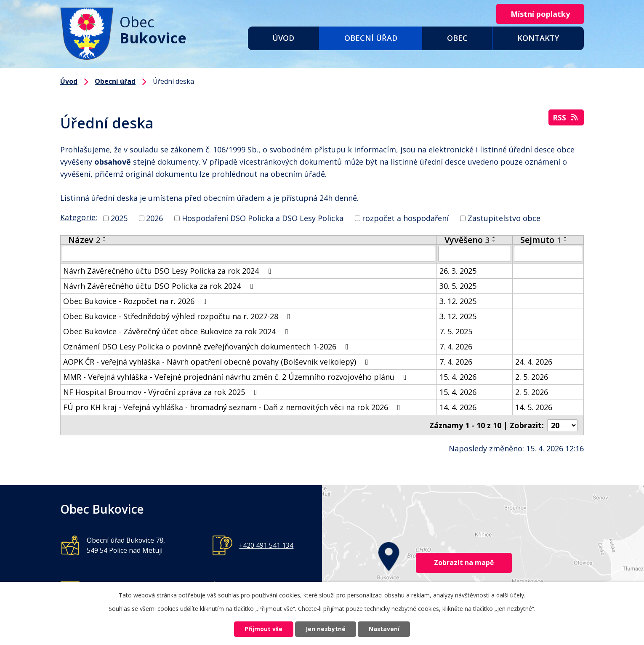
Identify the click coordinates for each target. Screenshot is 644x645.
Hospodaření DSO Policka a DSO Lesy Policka (263, 218)
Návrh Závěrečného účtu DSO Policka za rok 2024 (160, 286)
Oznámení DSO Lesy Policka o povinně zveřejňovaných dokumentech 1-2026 (208, 346)
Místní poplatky (539, 14)
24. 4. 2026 (534, 362)
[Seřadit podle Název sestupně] (105, 241)
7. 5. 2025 (456, 331)
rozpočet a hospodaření (405, 218)
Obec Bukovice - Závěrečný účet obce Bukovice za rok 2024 (177, 331)
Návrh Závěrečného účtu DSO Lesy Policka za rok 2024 (169, 271)
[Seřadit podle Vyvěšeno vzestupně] (494, 237)
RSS (566, 118)
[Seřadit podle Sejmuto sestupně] (566, 241)
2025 (119, 218)
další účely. (511, 594)
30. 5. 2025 (458, 286)
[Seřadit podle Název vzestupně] (105, 237)
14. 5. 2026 (534, 407)
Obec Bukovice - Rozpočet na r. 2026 (137, 301)
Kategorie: (79, 217)
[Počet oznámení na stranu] (562, 425)
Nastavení (386, 629)
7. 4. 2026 (456, 346)
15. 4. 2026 (458, 377)
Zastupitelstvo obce (504, 218)
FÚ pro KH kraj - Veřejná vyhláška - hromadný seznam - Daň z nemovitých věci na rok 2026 (233, 407)
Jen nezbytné (326, 629)
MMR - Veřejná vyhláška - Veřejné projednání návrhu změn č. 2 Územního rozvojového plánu (237, 377)
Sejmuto (541, 240)
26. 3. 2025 (458, 271)
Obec (457, 38)
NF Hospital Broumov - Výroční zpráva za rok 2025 (162, 392)
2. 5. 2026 (532, 377)
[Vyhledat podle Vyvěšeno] (475, 254)
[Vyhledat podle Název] (249, 254)
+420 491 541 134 (266, 544)
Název (84, 240)
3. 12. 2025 (458, 301)
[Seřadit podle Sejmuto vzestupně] (566, 237)
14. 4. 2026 (458, 407)
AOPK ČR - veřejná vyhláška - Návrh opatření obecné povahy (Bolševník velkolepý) (217, 362)
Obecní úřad (371, 38)
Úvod (283, 38)
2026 (154, 218)
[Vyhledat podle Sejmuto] (548, 254)
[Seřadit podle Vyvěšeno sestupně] (494, 241)
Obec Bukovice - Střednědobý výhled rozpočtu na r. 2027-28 (178, 316)
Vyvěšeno (467, 240)
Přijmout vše (261, 629)
